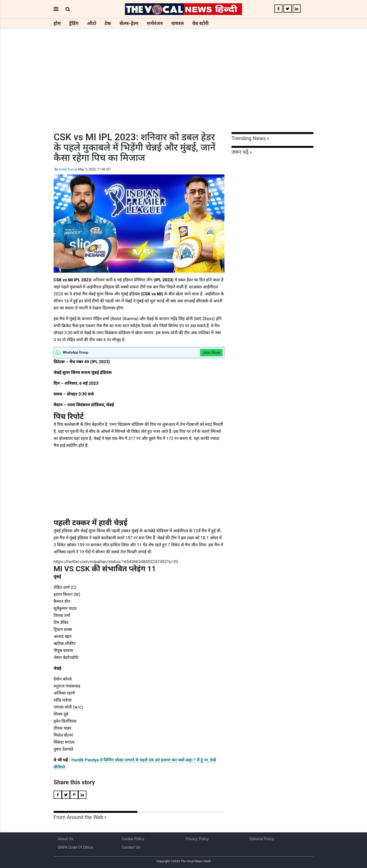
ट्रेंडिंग (74, 23)
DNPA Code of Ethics (75, 847)
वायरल (177, 23)
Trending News (249, 138)
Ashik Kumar (68, 169)
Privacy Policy (197, 839)
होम (57, 23)
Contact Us (131, 847)
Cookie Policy (133, 839)
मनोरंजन (155, 23)
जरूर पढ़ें (240, 152)
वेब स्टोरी (200, 23)
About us (65, 839)
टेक (108, 23)
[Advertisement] (183, 89)
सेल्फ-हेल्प (129, 23)
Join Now (211, 353)
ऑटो (92, 23)
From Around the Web (78, 817)
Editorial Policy (262, 839)
